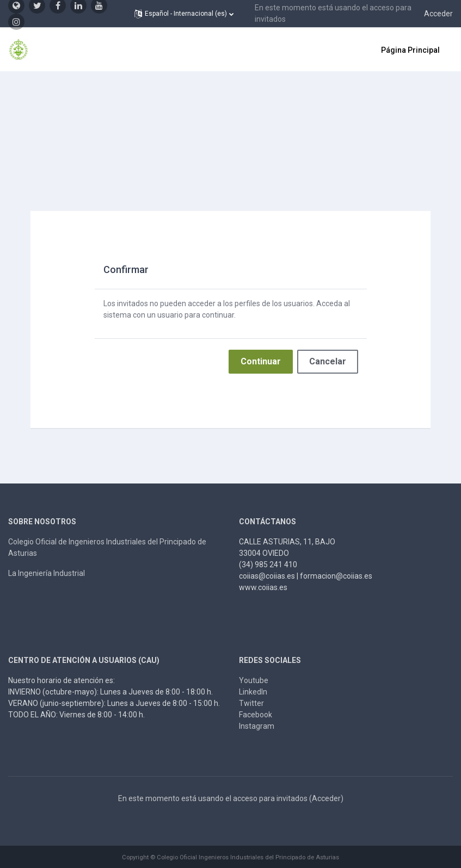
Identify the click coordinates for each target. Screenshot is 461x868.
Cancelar (328, 361)
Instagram (257, 726)
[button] (184, 14)
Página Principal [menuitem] (410, 50)
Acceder (438, 14)
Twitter (251, 703)
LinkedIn (253, 692)
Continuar (261, 361)
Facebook (256, 715)
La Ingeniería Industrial (47, 573)
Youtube (254, 680)
